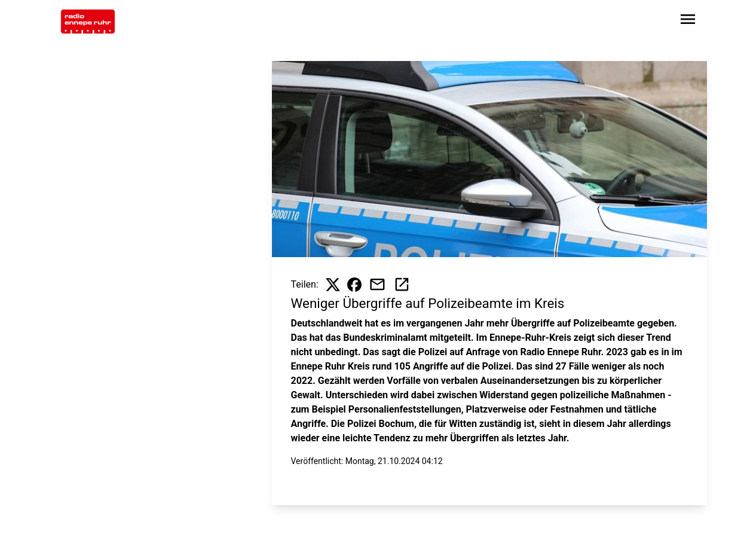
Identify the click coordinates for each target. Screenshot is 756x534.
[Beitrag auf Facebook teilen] (354, 285)
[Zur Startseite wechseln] (88, 22)
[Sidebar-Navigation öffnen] (688, 21)
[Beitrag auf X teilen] (333, 285)
